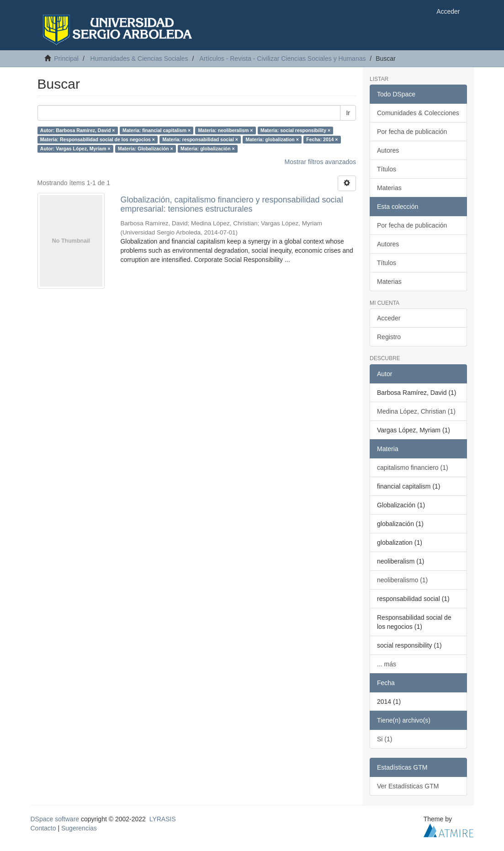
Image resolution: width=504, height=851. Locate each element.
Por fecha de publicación (412, 132)
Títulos (387, 169)
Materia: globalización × (208, 149)
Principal (66, 59)
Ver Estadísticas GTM (408, 786)
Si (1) (385, 739)
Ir (348, 113)
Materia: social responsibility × (295, 130)
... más (387, 664)
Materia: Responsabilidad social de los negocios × (98, 139)
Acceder (389, 318)
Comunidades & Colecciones (418, 113)
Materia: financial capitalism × (157, 130)
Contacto (43, 828)
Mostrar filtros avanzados (320, 162)
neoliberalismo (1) (402, 580)
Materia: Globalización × (146, 149)
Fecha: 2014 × (322, 139)
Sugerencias (79, 828)
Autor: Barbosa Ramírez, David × (78, 130)
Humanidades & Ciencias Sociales (139, 59)
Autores (388, 150)
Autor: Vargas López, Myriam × (75, 149)
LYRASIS (163, 819)
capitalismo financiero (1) (413, 468)
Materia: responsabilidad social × (200, 139)
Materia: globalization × (272, 139)
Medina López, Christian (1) (416, 411)
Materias (389, 188)
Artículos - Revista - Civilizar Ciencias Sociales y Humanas (282, 59)
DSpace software (55, 819)
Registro (389, 337)
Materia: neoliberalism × (226, 130)
